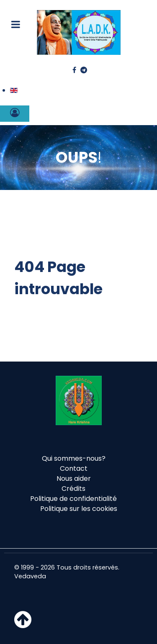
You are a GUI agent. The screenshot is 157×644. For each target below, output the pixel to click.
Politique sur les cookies (79, 509)
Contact (74, 468)
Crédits (73, 489)
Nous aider (74, 479)
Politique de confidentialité (73, 499)
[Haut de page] (23, 625)
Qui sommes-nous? (74, 458)
